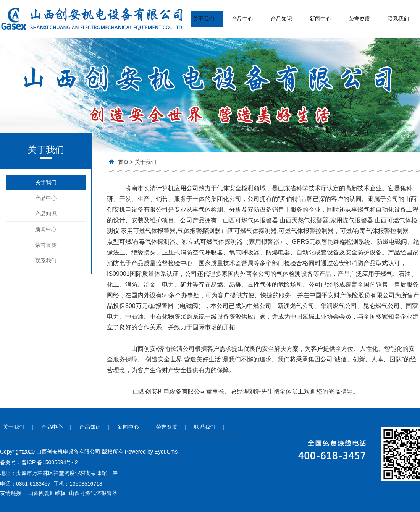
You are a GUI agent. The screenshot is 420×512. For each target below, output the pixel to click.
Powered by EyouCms (150, 452)
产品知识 (281, 19)
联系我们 (398, 19)
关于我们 (204, 19)
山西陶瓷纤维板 (47, 493)
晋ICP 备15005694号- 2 (50, 462)
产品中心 (242, 19)
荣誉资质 (359, 19)
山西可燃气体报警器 (93, 493)
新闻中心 (320, 19)
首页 (123, 162)
